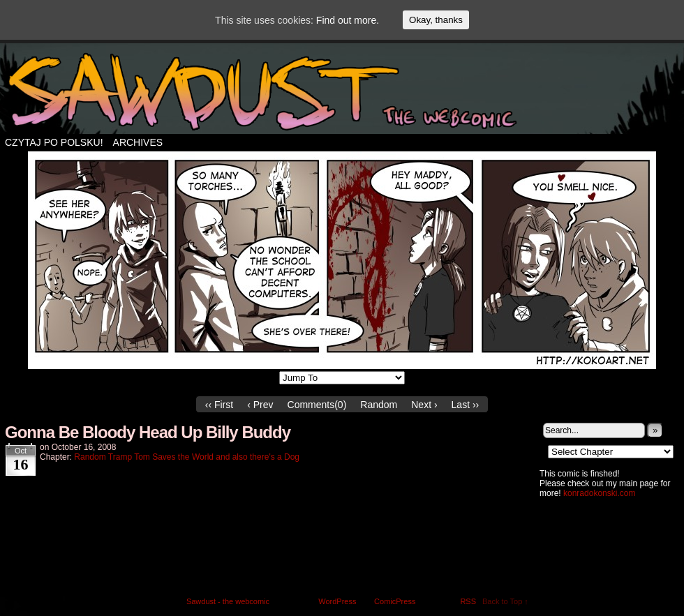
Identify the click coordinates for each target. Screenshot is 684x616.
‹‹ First (219, 405)
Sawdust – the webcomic (342, 92)
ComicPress (395, 601)
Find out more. (348, 20)
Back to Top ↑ (505, 601)
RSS (468, 601)
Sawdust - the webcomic (228, 601)
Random (379, 405)
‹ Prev (260, 405)
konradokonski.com (599, 493)
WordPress (337, 601)
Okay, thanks (436, 20)
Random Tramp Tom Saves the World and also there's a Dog (187, 457)
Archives (138, 142)
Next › (424, 405)
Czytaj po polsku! (54, 142)
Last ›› (466, 405)
